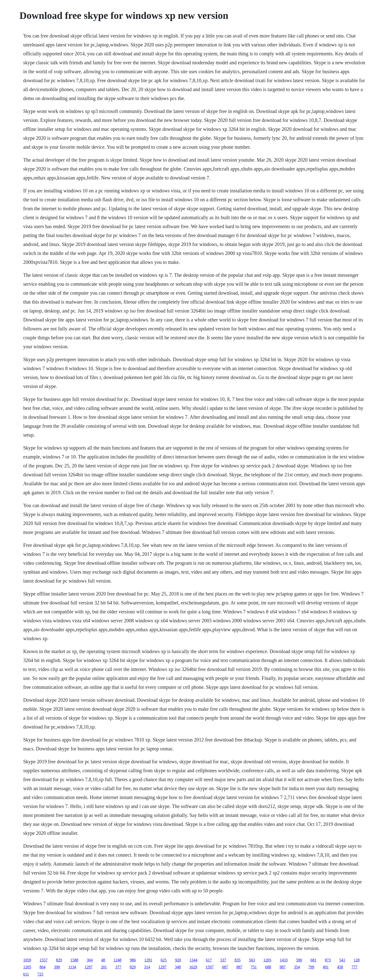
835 (237, 960)
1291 (148, 960)
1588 (74, 960)
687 (225, 967)
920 (178, 960)
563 (252, 960)
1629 (193, 967)
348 (178, 967)
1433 (284, 960)
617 (209, 960)
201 (104, 967)
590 (299, 960)
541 (342, 960)
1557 (43, 960)
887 (239, 967)
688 (268, 967)
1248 (117, 960)
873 (328, 960)
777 (355, 967)
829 (59, 960)
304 (90, 960)
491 (326, 967)
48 (103, 960)
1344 (193, 960)
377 (118, 967)
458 (340, 967)
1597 (210, 967)
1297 (89, 967)
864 (42, 967)
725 (40, 974)
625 (163, 960)
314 (147, 967)
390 (57, 967)
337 (223, 960)
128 (357, 960)
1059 (27, 960)
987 (283, 967)
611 (26, 974)
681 (313, 960)
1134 (72, 967)
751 (254, 967)
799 (311, 967)
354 (297, 967)
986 (133, 960)
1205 (267, 960)
